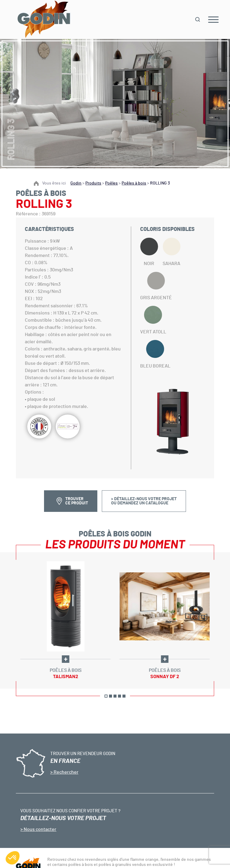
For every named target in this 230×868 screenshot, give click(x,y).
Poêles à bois (134, 183)
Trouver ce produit (77, 501)
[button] (13, 858)
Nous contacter (40, 829)
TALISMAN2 (66, 677)
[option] (65, 620)
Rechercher (66, 772)
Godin (76, 183)
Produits (93, 183)
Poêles (111, 183)
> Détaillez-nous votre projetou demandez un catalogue (144, 501)
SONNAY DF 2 (165, 677)
